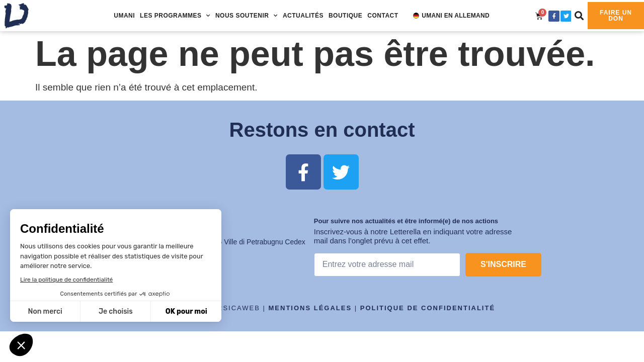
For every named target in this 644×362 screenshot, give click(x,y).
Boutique (345, 16)
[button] (579, 15)
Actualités (303, 16)
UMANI (124, 16)
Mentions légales (310, 308)
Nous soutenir (247, 16)
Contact (383, 16)
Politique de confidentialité (428, 308)
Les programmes (175, 16)
